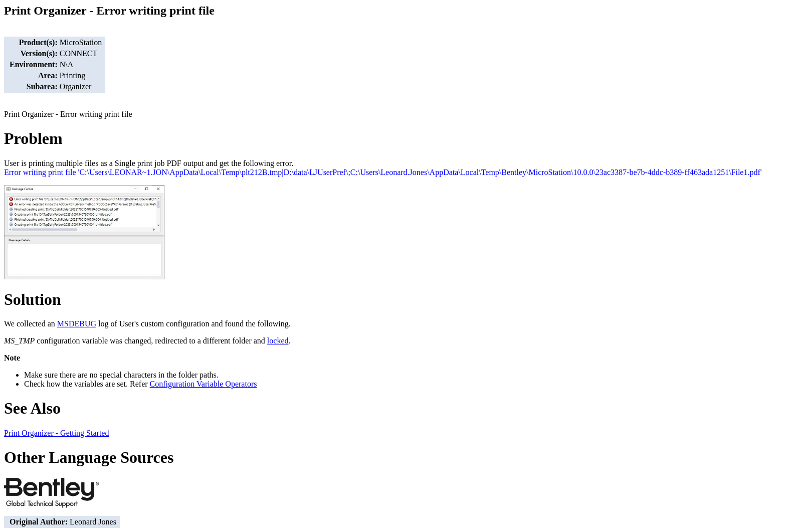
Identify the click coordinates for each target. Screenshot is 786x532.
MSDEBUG (77, 324)
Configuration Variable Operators (204, 384)
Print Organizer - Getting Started (56, 433)
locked (278, 341)
